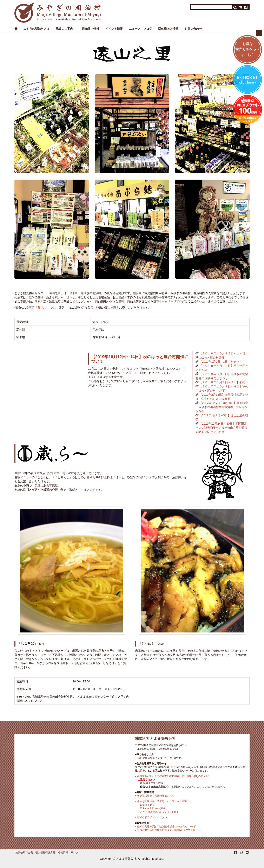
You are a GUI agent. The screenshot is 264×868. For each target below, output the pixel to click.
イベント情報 (114, 29)
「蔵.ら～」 (42, 308)
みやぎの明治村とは (37, 29)
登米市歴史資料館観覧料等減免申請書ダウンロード (169, 830)
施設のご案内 (64, 29)
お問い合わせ (193, 29)
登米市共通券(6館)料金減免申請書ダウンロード (167, 827)
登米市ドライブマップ (152, 817)
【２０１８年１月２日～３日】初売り (224, 382)
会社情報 (63, 853)
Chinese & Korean (153, 808)
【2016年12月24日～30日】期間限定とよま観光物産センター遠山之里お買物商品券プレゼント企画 (222, 428)
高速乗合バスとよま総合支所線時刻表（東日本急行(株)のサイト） (174, 776)
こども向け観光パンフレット (159, 812)
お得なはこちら (248, 49)
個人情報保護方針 (45, 853)
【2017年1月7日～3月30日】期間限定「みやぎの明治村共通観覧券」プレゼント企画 (222, 407)
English (147, 805)
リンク (74, 853)
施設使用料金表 (24, 853)
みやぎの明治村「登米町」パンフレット (162, 801)
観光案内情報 (91, 29)
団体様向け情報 (168, 29)
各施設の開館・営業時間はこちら (156, 796)
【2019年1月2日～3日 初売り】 (221, 362)
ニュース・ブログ (140, 29)
